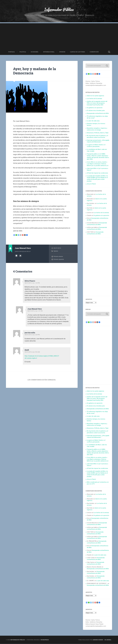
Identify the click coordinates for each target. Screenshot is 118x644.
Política (23, 52)
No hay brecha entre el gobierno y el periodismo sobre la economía (97, 136)
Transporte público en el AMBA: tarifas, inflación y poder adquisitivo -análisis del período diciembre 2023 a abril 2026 (98, 157)
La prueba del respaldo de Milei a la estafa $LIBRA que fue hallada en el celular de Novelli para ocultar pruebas (97, 178)
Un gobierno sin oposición (95, 108)
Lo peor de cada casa (93, 121)
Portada (12, 52)
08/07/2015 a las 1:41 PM (35, 311)
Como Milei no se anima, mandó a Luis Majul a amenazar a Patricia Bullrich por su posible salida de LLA (98, 164)
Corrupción (94, 52)
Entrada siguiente (59, 259)
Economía (35, 52)
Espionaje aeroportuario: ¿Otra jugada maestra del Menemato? (98, 141)
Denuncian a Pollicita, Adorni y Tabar (98, 133)
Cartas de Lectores (78, 52)
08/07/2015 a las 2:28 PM (32, 335)
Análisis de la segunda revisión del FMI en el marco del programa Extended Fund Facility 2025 (97, 103)
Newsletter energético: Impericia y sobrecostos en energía (97, 129)
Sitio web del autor (20, 256)
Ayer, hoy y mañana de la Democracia (35, 71)
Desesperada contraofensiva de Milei (98, 113)
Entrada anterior (58, 256)
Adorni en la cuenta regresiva (95, 96)
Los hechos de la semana (94, 99)
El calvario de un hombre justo (96, 111)
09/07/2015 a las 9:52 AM (32, 352)
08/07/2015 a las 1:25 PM (32, 283)
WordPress (45, 640)
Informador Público (59, 9)
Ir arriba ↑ (108, 640)
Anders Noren (98, 640)
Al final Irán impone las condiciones (97, 173)
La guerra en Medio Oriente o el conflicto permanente (96, 146)
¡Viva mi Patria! (91, 184)
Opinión (62, 52)
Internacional (49, 52)
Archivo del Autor (16, 256)
